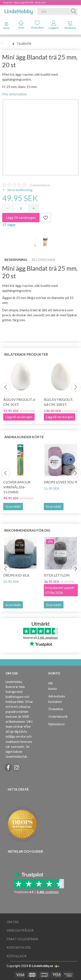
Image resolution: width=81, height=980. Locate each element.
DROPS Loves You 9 (60, 482)
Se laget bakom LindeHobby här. (18, 752)
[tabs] (70, 26)
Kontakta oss (19, 947)
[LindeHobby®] (19, 11)
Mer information (14, 94)
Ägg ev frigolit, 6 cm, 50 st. (19, 402)
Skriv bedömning (20, 190)
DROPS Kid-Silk (16, 575)
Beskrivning (16, 260)
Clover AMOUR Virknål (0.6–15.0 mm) (17, 487)
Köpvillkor (17, 956)
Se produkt (13, 506)
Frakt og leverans (22, 939)
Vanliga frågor (20, 930)
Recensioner (44, 260)
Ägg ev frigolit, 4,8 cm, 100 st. (59, 402)
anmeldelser (40, 185)
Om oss (13, 922)
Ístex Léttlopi (57, 575)
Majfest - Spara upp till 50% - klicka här (25, 2)
